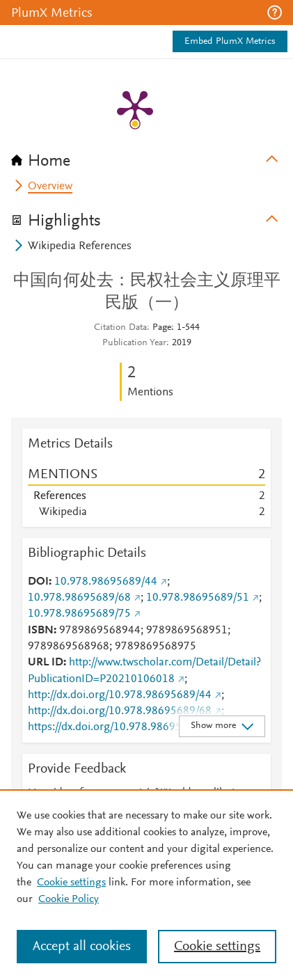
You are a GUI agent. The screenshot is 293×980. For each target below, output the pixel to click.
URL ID (46, 663)
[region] (146, 885)
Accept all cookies (82, 947)
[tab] (146, 157)
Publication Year (134, 343)
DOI (38, 582)
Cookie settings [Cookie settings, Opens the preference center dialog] (217, 947)
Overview (50, 187)
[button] (275, 13)
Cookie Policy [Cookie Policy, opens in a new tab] (69, 899)
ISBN (41, 631)
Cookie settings (71, 883)
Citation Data (120, 328)
